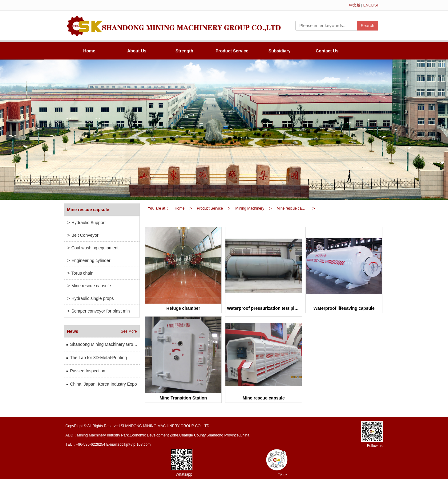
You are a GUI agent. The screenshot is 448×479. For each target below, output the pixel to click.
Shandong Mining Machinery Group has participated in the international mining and (103, 344)
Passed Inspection (85, 371)
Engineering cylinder (89, 260)
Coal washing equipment (93, 248)
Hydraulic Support (87, 223)
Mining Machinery (250, 208)
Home (89, 51)
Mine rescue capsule (293, 208)
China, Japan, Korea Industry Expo (101, 384)
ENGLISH (371, 5)
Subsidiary (280, 51)
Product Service (232, 51)
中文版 (355, 5)
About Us (137, 51)
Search (367, 26)
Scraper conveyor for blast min (99, 311)
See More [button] (129, 331)
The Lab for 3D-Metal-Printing (96, 358)
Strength (184, 51)
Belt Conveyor (83, 235)
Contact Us (327, 51)
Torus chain (81, 273)
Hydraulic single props (91, 298)
